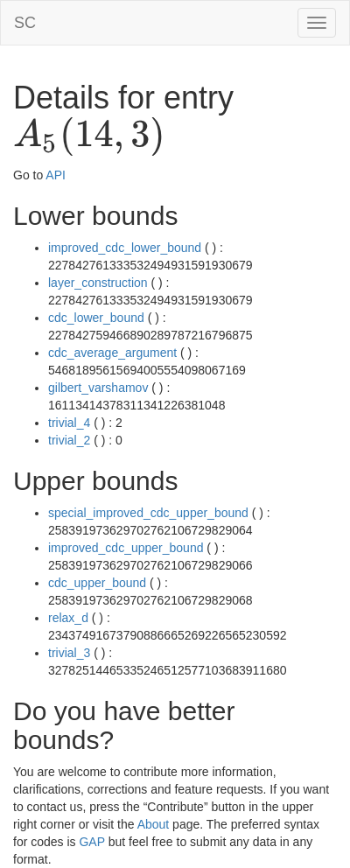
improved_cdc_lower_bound (125, 248)
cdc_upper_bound (97, 583)
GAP (91, 842)
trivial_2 (69, 440)
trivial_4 (69, 423)
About (154, 824)
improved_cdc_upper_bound (126, 548)
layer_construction (98, 283)
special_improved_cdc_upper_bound (148, 513)
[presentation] (89, 136)
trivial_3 (69, 653)
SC (25, 23)
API (56, 175)
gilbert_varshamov (98, 388)
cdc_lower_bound (96, 318)
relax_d (68, 618)
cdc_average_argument (112, 353)
